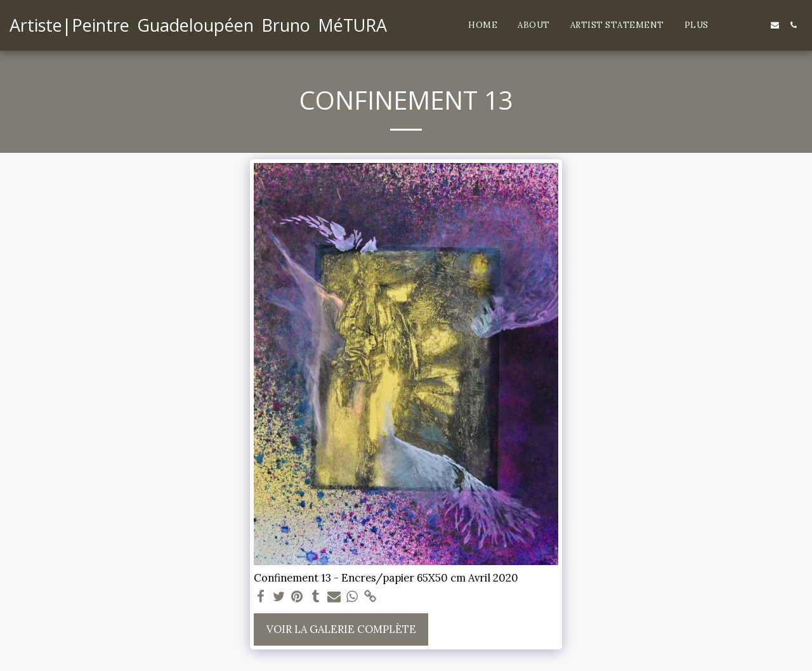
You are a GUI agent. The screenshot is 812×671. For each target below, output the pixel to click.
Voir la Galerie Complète (341, 629)
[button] (738, 25)
